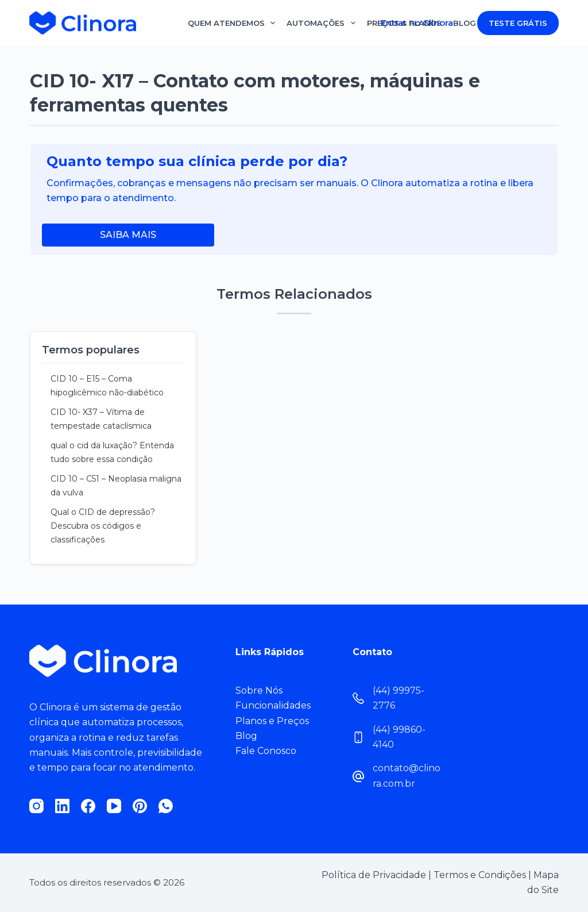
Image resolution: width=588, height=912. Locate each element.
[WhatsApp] (166, 806)
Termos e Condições (480, 875)
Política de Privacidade (374, 875)
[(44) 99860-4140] (358, 737)
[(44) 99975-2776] (358, 698)
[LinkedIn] (62, 806)
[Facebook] (88, 806)
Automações (321, 23)
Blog (465, 23)
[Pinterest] (140, 806)
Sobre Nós (259, 690)
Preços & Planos (404, 23)
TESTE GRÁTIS (518, 23)
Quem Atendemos (232, 23)
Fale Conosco (266, 751)
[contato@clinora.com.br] (358, 776)
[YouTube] (114, 806)
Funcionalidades (273, 705)
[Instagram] (36, 806)
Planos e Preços (272, 721)
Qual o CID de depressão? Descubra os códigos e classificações (103, 526)
